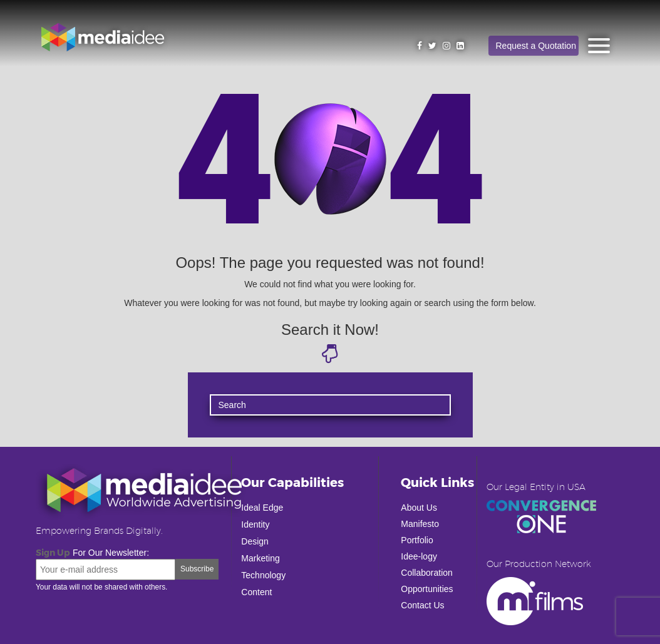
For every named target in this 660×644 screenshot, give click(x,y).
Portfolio (417, 540)
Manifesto (420, 524)
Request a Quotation (536, 46)
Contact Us (422, 605)
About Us (419, 508)
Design (255, 541)
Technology (263, 575)
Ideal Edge (262, 508)
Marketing (260, 558)
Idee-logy (419, 556)
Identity (255, 524)
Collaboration (427, 573)
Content (256, 592)
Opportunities (427, 589)
